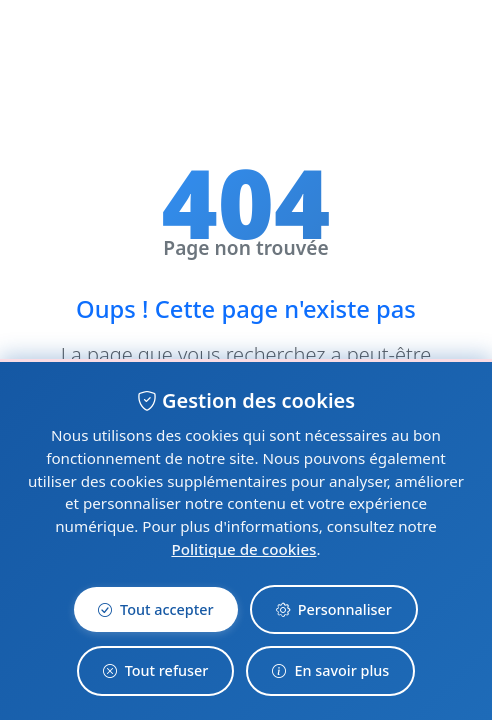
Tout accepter (156, 610)
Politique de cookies (243, 549)
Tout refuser (156, 671)
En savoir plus (330, 671)
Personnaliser (334, 610)
